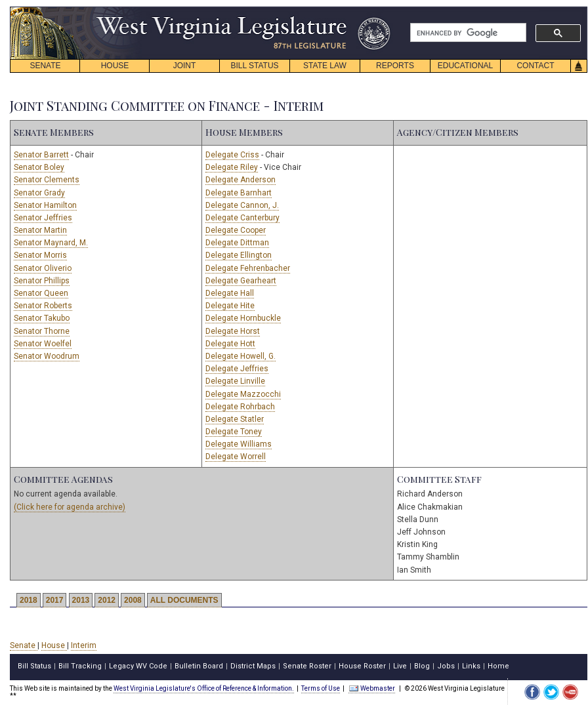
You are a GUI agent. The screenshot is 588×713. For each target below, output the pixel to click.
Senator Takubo (42, 318)
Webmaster (372, 688)
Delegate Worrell (236, 457)
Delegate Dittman (237, 243)
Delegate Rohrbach (240, 407)
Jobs (446, 666)
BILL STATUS (254, 66)
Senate (24, 645)
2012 (107, 600)
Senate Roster (307, 666)
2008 (133, 600)
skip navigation (381, 10)
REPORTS (395, 66)
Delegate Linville (235, 381)
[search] (467, 33)
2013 (81, 600)
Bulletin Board (199, 666)
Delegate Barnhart (239, 193)
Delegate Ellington (239, 255)
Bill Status (34, 666)
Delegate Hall (230, 293)
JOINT (185, 66)
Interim (84, 645)
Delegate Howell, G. (241, 356)
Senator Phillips (42, 281)
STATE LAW (325, 66)
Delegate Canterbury (242, 218)
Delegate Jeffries (237, 369)
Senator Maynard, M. (51, 243)
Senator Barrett (41, 155)
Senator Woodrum (47, 356)
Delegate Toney (234, 432)
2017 (55, 600)
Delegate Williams (239, 444)
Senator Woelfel (43, 344)
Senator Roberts (43, 306)
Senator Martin (40, 230)
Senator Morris (40, 255)
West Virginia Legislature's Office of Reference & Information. (204, 688)
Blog (422, 666)
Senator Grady (39, 193)
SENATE (45, 66)
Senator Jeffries (43, 218)
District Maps (253, 666)
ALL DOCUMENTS (184, 600)
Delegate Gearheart (241, 281)
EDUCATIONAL (465, 66)
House (54, 645)
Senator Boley (39, 167)
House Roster (362, 666)
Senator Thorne (42, 331)
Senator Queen (41, 293)
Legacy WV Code (138, 666)
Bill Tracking (80, 666)
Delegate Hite (230, 306)
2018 (29, 600)
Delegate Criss (232, 155)
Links (471, 666)
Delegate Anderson (241, 180)
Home (498, 666)
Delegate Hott (230, 344)
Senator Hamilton (45, 205)
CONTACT (535, 66)
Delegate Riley (232, 167)
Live (400, 666)
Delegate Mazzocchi (243, 394)
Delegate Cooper (236, 230)
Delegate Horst (233, 331)
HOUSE (115, 66)
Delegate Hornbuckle (243, 318)
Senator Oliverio (43, 268)
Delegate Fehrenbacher (248, 268)
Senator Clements (47, 180)
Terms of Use (321, 688)
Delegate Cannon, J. (242, 205)
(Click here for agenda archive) (70, 507)
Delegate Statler (235, 419)
